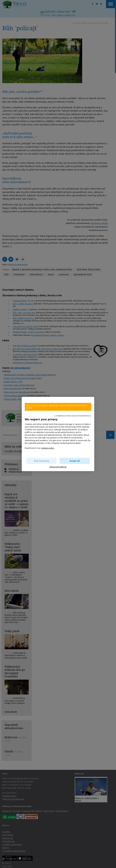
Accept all (75, 461)
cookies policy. (48, 448)
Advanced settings (58, 467)
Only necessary (41, 461)
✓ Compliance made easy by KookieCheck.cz (73, 416)
